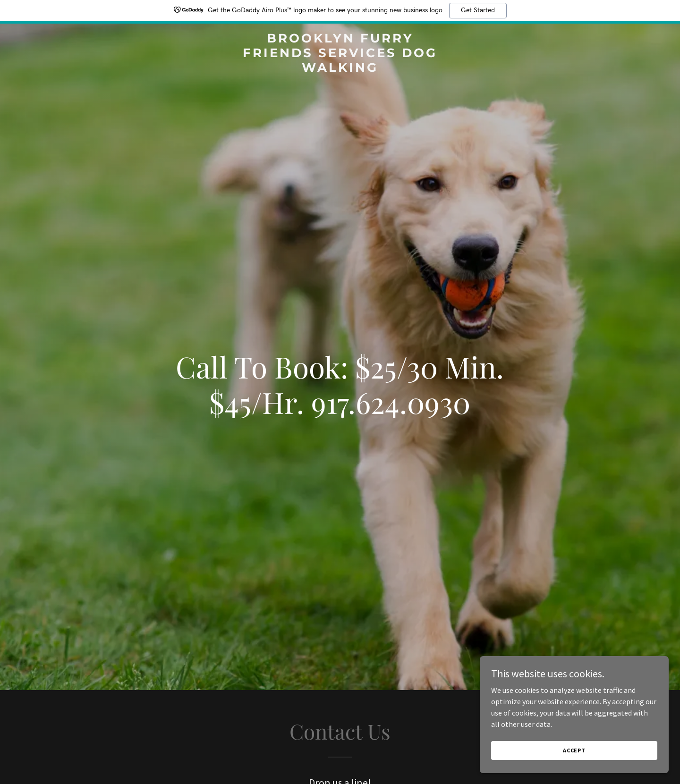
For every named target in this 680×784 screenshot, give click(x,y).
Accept (574, 757)
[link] (340, 69)
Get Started (478, 10)
